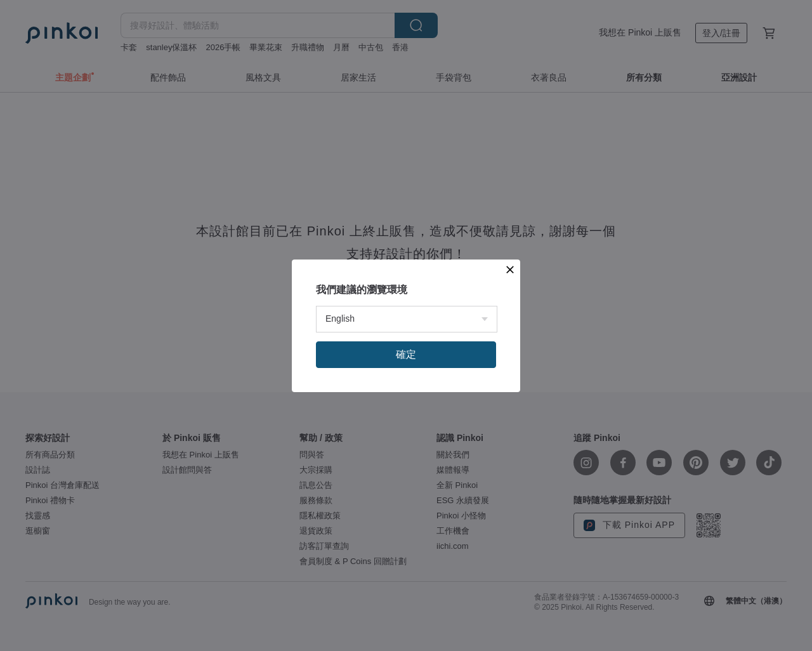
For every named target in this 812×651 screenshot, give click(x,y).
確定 (406, 354)
